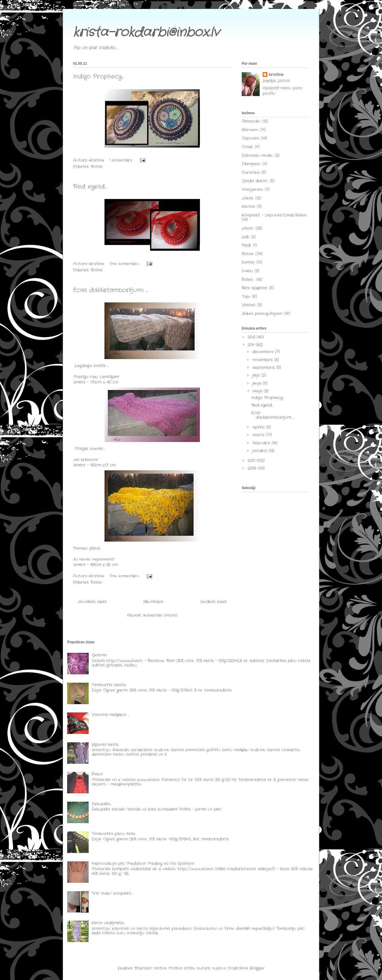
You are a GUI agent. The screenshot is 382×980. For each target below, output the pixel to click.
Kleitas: (249, 207)
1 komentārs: (122, 160)
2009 (253, 468)
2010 (252, 461)
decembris (264, 352)
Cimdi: (247, 147)
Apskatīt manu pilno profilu (283, 91)
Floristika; (251, 173)
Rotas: (97, 167)
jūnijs (258, 383)
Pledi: (247, 245)
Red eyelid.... (90, 187)
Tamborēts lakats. (109, 685)
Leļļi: (246, 237)
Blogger (257, 968)
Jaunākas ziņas (92, 602)
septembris (264, 368)
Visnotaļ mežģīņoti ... (110, 715)
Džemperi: (251, 164)
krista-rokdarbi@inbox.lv (146, 33)
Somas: (248, 262)
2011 (252, 345)
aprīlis (259, 427)
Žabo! (97, 774)
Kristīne (276, 75)
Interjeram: (252, 190)
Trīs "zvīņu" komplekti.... (112, 893)
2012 (252, 337)
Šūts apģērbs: (255, 288)
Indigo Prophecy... (99, 76)
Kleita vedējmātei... (108, 923)
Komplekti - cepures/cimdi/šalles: (274, 215)
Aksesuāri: (251, 121)
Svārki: (247, 271)
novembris (263, 360)
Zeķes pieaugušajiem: (262, 314)
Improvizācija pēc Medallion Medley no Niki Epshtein (143, 864)
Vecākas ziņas (213, 602)
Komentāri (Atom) (160, 615)
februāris (262, 443)
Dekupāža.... (101, 804)
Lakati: (248, 228)
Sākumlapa (153, 602)
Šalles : (97, 582)
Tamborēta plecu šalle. (114, 834)
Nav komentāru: (125, 264)
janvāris (261, 451)
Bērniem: (250, 130)
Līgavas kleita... (105, 745)
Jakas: (248, 198)
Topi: (246, 297)
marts (259, 435)
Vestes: (249, 305)
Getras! (99, 655)
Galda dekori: (255, 181)
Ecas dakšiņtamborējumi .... (111, 290)
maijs (258, 391)
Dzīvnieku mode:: (258, 156)
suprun (219, 968)
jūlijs (257, 375)
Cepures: (251, 138)
